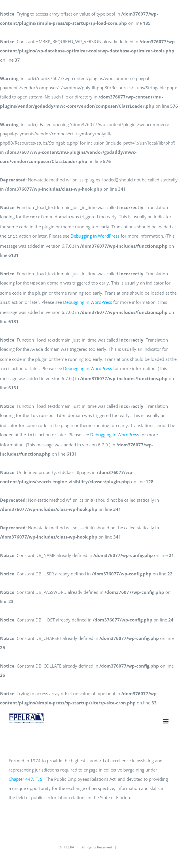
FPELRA (68, 840)
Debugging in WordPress (95, 235)
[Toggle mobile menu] (166, 714)
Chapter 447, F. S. (26, 772)
